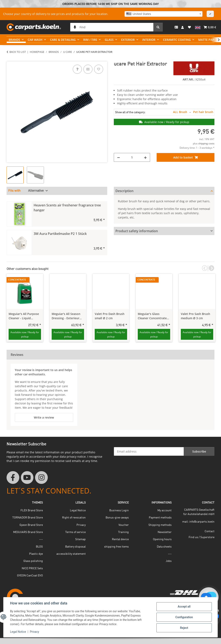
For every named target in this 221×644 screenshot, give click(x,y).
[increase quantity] (145, 157)
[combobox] (163, 14)
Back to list (18, 52)
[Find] (112, 27)
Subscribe (199, 451)
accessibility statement (71, 554)
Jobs (169, 561)
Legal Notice (18, 632)
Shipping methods (160, 525)
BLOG (39, 547)
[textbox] (163, 14)
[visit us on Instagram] (41, 478)
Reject (184, 628)
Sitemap (80, 539)
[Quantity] (132, 157)
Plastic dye (36, 554)
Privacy (34, 632)
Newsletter (165, 532)
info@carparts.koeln (202, 522)
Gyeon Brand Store (31, 525)
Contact (210, 531)
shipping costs (206, 143)
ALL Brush (181, 112)
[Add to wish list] (99, 69)
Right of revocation (74, 518)
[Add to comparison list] (88, 69)
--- (41, 539)
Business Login (119, 510)
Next (211, 268)
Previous (205, 268)
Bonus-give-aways (117, 518)
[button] (183, 27)
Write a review (44, 417)
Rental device (120, 539)
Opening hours (162, 539)
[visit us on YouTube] (27, 478)
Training (123, 532)
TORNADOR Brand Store (28, 518)
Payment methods (160, 518)
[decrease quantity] (118, 157)
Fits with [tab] (14, 191)
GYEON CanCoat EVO (30, 576)
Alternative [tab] (36, 191)
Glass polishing (33, 561)
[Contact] (176, 27)
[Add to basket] (10, 59)
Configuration (184, 617)
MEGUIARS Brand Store (28, 532)
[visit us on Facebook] (13, 478)
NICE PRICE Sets (32, 568)
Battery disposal (75, 547)
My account (165, 510)
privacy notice (76, 457)
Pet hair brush (203, 112)
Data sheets (164, 547)
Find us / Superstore (202, 537)
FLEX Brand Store (32, 510)
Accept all (184, 607)
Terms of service (75, 532)
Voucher (124, 525)
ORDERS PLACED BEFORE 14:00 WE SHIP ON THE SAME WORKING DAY (110, 4)
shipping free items (116, 547)
